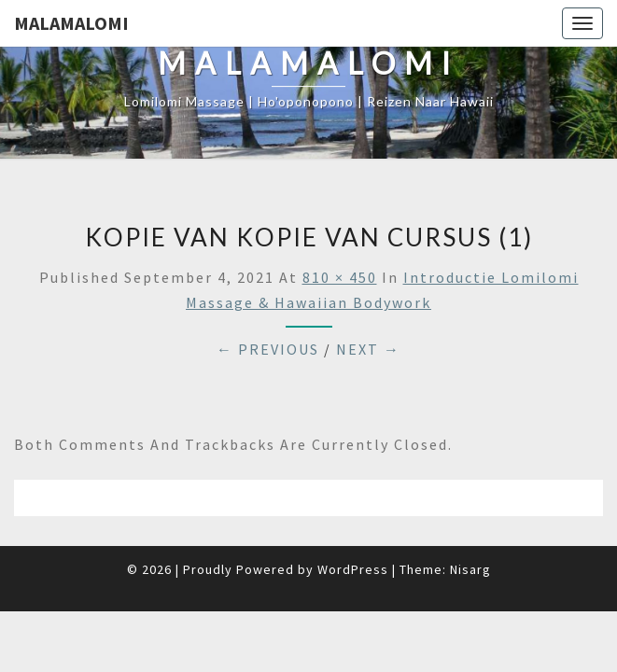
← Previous (268, 349)
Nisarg (470, 569)
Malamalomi (71, 23)
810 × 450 (340, 277)
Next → (368, 349)
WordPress (353, 569)
